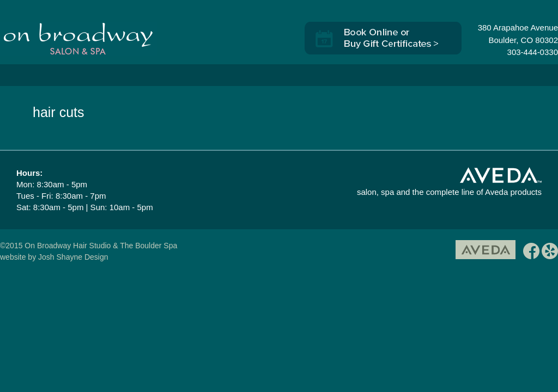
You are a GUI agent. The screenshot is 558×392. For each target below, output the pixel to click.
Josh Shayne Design (73, 257)
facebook (531, 253)
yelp (550, 253)
